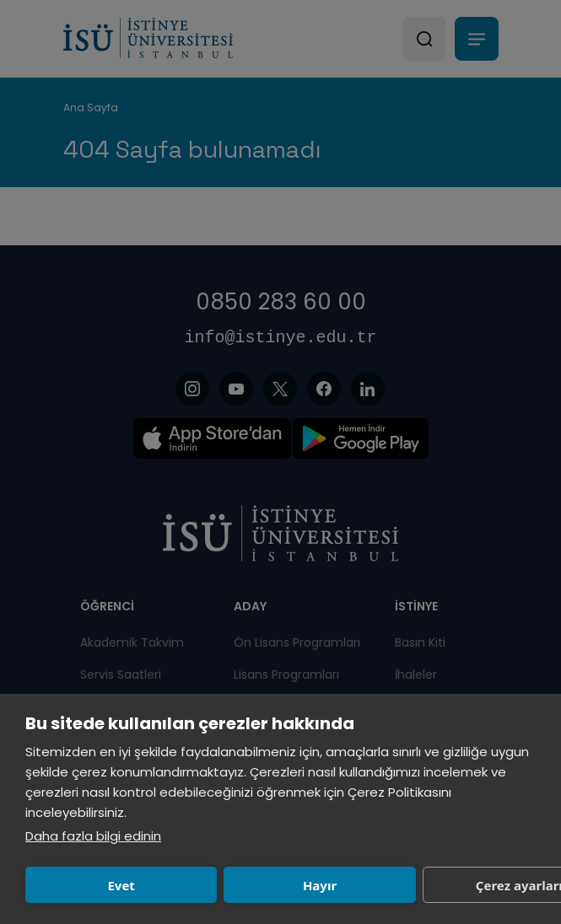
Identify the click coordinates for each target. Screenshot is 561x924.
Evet (121, 885)
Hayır (320, 885)
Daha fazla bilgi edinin (93, 836)
